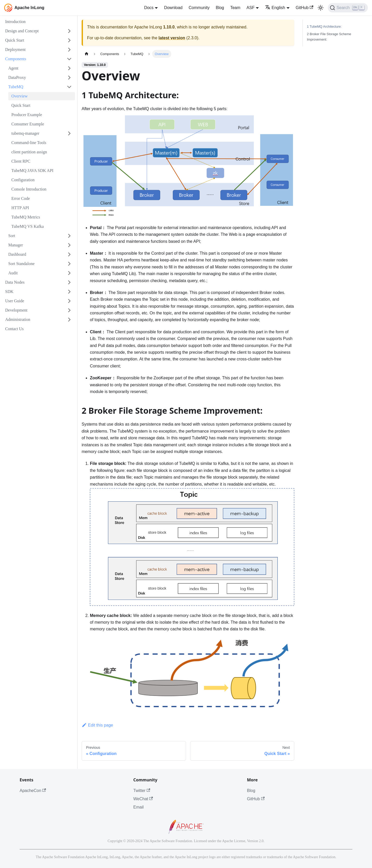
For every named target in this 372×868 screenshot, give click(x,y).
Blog (220, 8)
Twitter (142, 791)
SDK (9, 292)
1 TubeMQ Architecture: (324, 27)
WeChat (143, 799)
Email (138, 807)
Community (199, 8)
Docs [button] (149, 8)
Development (16, 310)
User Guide (15, 301)
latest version (172, 38)
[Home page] (87, 54)
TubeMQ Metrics (26, 217)
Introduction (15, 22)
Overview (20, 96)
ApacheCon (33, 791)
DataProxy (17, 77)
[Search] (348, 8)
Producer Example (27, 115)
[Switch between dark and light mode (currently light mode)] (321, 8)
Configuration (23, 180)
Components (16, 59)
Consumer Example (28, 124)
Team (235, 8)
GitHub (305, 8)
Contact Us (14, 329)
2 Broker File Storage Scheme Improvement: (329, 37)
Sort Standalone (21, 264)
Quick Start (15, 40)
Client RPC (21, 161)
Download (173, 8)
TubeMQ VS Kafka (28, 226)
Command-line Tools (29, 143)
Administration (18, 319)
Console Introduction (29, 189)
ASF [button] (250, 8)
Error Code (21, 198)
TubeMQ (16, 87)
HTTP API (20, 208)
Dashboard (17, 254)
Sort (12, 236)
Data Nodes (15, 282)
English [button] (275, 8)
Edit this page (97, 725)
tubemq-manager (25, 133)
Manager (16, 245)
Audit (13, 273)
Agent (13, 68)
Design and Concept (22, 31)
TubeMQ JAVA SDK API (32, 171)
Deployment (15, 50)
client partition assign (29, 152)
